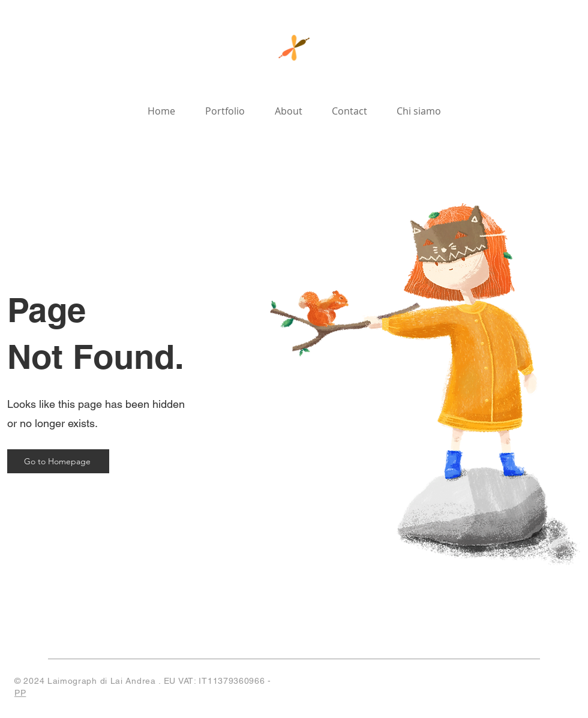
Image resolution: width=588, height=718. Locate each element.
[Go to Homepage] (58, 461)
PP (20, 693)
